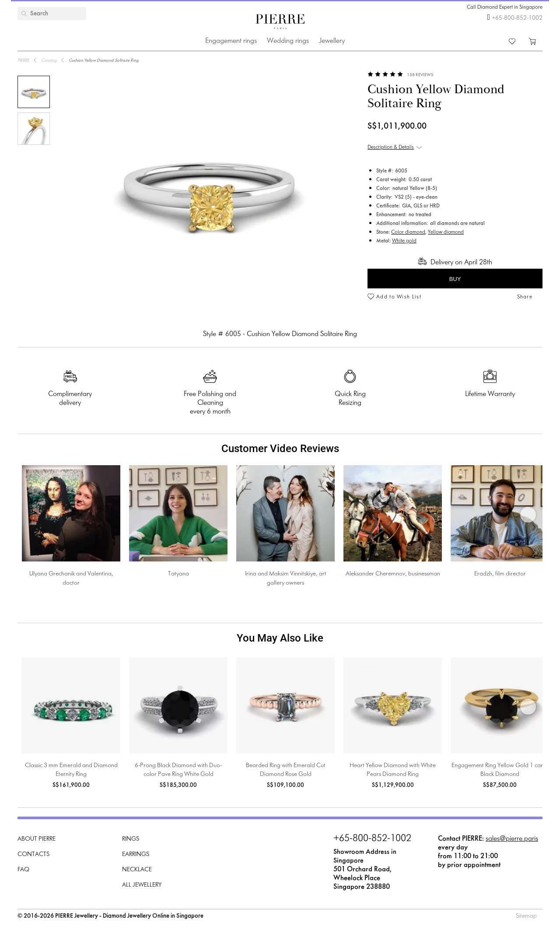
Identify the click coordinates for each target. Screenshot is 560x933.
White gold (404, 241)
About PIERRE (37, 839)
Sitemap (526, 916)
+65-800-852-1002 (517, 18)
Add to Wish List (399, 297)
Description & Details (391, 147)
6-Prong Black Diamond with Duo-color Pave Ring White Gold (178, 770)
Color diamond (408, 232)
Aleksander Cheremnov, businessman (393, 574)
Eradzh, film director (500, 574)
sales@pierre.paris (512, 839)
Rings (131, 839)
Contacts (33, 854)
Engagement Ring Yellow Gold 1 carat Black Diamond (500, 770)
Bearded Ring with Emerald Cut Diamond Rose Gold (286, 770)
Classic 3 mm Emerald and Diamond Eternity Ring (71, 770)
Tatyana (178, 574)
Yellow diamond (446, 232)
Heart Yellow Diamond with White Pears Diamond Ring (393, 770)
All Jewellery (142, 885)
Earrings (136, 854)
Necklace (137, 870)
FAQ (23, 870)
